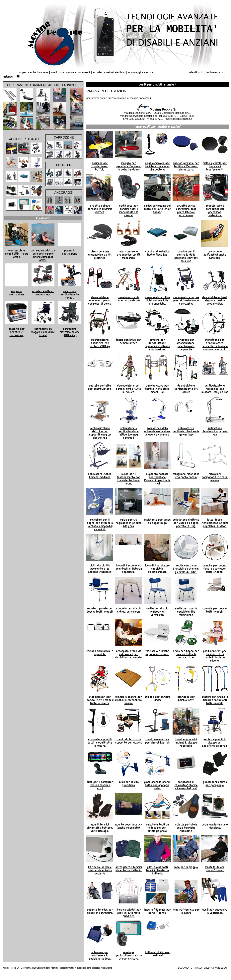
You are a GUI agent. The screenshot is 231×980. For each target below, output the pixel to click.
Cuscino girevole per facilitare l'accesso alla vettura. (186, 166)
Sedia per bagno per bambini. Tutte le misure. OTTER (186, 654)
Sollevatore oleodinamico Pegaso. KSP (215, 431)
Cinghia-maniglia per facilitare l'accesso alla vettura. (157, 166)
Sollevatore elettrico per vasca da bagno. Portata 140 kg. (186, 523)
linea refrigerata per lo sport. (186, 911)
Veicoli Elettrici (116, 72)
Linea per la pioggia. (186, 867)
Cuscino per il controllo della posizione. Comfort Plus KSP (186, 256)
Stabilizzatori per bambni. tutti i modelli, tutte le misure (100, 700)
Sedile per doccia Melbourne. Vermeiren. (157, 612)
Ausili (54, 72)
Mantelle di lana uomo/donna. (215, 869)
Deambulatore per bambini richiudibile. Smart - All (157, 389)
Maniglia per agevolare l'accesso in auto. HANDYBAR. (129, 166)
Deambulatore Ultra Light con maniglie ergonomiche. (157, 300)
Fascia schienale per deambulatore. (129, 341)
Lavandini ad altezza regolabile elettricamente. (157, 569)
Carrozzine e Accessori (75, 72)
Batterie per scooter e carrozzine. (17, 332)
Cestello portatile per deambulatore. (100, 387)
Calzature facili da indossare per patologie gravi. (157, 828)
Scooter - (100, 72)
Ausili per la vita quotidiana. (129, 784)
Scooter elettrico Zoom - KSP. (43, 293)
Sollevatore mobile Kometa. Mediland (100, 476)
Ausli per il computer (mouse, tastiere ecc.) (100, 785)
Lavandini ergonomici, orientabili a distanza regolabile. (129, 569)
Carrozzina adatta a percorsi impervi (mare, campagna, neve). (43, 255)
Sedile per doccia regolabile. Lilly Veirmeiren (186, 612)
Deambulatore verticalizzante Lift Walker (186, 389)
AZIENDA (8, 77)
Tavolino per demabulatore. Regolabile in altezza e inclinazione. (157, 345)
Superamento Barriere (34, 72)
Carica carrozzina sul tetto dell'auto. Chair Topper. (157, 209)
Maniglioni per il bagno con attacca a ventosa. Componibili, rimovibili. (100, 524)
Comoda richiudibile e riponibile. (100, 653)
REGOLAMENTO (185, 968)
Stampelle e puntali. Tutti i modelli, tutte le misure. (100, 743)
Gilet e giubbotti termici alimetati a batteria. (157, 870)
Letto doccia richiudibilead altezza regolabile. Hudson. (215, 523)
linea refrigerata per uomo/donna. (157, 911)
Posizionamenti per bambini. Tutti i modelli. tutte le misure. (215, 656)
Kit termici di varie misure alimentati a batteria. (100, 870)
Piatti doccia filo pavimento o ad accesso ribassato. (100, 569)
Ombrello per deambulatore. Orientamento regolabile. (186, 345)
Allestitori (196, 72)
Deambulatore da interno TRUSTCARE (129, 299)
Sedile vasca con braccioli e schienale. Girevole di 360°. (186, 569)
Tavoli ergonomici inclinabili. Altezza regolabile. (186, 743)
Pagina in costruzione (70, 252)
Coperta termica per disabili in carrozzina (100, 911)
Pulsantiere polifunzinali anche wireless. (215, 255)
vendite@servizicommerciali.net (139, 116)
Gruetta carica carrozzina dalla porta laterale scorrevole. (186, 210)
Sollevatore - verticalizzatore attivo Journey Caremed (129, 433)
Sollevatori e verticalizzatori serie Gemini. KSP (186, 431)
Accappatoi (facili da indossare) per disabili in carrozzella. (129, 654)
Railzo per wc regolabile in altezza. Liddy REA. (129, 523)
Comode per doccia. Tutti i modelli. (215, 610)
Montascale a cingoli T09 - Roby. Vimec (16, 254)
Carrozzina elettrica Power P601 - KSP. (70, 332)
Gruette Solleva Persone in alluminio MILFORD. (100, 209)
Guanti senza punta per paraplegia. (215, 784)
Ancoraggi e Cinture (141, 72)
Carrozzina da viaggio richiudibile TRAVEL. (43, 332)
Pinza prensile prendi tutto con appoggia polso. (157, 785)
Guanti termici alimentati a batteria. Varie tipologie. (100, 828)
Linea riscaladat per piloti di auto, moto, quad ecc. (129, 913)
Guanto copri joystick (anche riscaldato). (129, 826)
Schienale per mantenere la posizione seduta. (100, 955)
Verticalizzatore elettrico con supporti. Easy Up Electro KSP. (100, 433)
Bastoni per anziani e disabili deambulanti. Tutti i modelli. (215, 700)
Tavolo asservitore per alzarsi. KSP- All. (157, 741)
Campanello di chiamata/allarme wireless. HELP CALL (186, 785)
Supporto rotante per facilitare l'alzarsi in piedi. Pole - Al (157, 479)
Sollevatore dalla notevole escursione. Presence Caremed (157, 431)
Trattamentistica (215, 72)
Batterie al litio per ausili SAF (157, 954)
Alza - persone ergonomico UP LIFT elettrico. (100, 255)
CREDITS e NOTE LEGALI (216, 968)
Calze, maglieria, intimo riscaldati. (215, 826)
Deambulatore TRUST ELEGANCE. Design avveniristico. (215, 300)
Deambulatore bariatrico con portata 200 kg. (100, 343)
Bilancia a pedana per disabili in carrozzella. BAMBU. (129, 700)
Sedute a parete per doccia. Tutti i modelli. (100, 610)
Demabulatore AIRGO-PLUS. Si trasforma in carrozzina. (186, 300)
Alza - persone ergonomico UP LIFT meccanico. (129, 255)
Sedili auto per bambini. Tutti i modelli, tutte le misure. (129, 210)
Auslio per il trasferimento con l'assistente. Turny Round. (129, 479)
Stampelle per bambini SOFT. (186, 698)
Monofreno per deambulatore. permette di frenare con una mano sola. (215, 345)
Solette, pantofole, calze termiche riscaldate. (186, 828)
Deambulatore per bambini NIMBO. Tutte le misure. (129, 389)
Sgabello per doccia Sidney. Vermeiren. (129, 610)
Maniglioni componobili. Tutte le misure (215, 477)
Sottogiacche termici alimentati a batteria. (129, 869)
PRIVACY (198, 968)
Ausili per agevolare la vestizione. (215, 911)
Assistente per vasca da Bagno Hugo (157, 521)
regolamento (107, 968)
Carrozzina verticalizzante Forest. (70, 294)
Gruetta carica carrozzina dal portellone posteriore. (215, 210)
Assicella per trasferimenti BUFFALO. (100, 166)
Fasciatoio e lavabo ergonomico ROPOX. (157, 653)
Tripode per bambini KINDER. (157, 698)
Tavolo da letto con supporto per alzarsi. (129, 741)
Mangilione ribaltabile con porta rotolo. (186, 476)
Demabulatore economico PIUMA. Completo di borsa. (100, 300)
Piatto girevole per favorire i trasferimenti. (215, 166)
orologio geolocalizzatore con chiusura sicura (129, 955)
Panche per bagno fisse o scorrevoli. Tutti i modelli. (215, 569)
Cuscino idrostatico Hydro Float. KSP (157, 253)
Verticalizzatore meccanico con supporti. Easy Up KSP (215, 389)
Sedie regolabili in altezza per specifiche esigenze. (215, 743)
